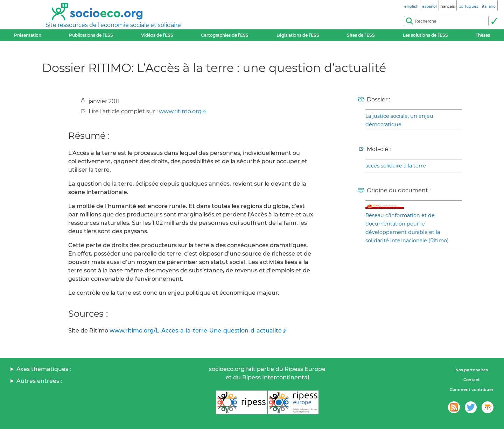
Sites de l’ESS (361, 35)
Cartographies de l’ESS (225, 35)
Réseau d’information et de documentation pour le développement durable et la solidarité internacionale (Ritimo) (407, 228)
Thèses (483, 35)
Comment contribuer (472, 389)
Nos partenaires (472, 370)
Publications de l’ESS (91, 35)
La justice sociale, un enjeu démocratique (399, 120)
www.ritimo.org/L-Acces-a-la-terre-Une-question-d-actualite (196, 331)
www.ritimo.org (180, 111)
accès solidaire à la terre (396, 166)
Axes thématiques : (44, 369)
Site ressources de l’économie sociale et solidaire (113, 25)
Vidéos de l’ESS (157, 35)
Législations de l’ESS (298, 35)
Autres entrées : (39, 381)
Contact (472, 380)
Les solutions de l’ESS (425, 35)
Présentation (28, 35)
